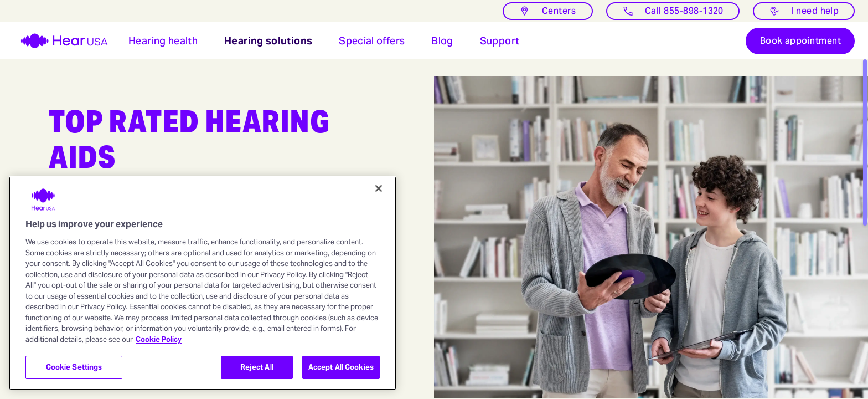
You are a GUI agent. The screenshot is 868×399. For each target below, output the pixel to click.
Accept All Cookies (341, 367)
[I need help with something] (804, 11)
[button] (163, 44)
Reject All (257, 367)
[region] (203, 283)
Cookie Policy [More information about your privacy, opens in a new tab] (159, 339)
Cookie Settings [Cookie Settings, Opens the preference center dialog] (74, 367)
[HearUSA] (58, 44)
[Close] (379, 188)
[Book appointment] (800, 44)
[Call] (673, 11)
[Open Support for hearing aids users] (500, 44)
